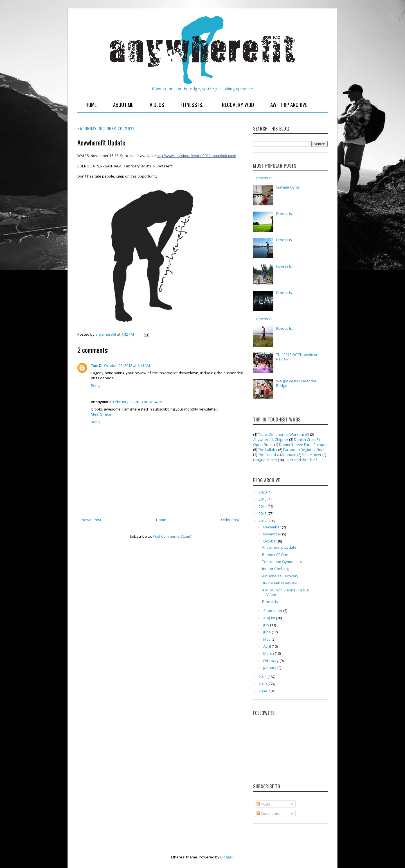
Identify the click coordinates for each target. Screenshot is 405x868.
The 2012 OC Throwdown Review (297, 357)
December (273, 527)
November (273, 534)
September (273, 611)
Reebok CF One (275, 555)
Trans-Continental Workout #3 (283, 434)
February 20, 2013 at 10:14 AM (138, 402)
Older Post (230, 520)
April (267, 646)
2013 (263, 513)
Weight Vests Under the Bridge (296, 383)
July (267, 625)
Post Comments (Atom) (172, 536)
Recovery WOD (238, 104)
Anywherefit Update (279, 547)
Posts (263, 804)
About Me (123, 104)
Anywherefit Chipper (271, 439)
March (269, 653)
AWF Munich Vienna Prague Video (285, 592)
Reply (96, 385)
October (271, 541)
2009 (263, 691)
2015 (263, 499)
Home (91, 104)
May (267, 639)
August (270, 618)
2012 (263, 521)
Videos (157, 104)
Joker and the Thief (301, 460)
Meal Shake (101, 414)
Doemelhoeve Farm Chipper (303, 445)
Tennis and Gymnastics (282, 562)
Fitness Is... (193, 104)
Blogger (227, 857)
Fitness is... (285, 214)
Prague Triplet (265, 460)
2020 (263, 492)
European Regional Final (304, 450)
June (267, 632)
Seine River (312, 455)
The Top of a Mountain (277, 455)
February (271, 661)
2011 (263, 677)
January (270, 668)
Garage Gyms (288, 187)
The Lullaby (268, 450)
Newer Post (91, 520)
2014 (263, 506)
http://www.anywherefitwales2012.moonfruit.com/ (196, 156)
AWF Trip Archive (289, 104)
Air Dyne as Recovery (280, 576)
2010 (263, 684)
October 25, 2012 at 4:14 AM (127, 365)
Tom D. (97, 365)
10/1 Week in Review (280, 583)
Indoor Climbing (275, 569)
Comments (268, 813)
